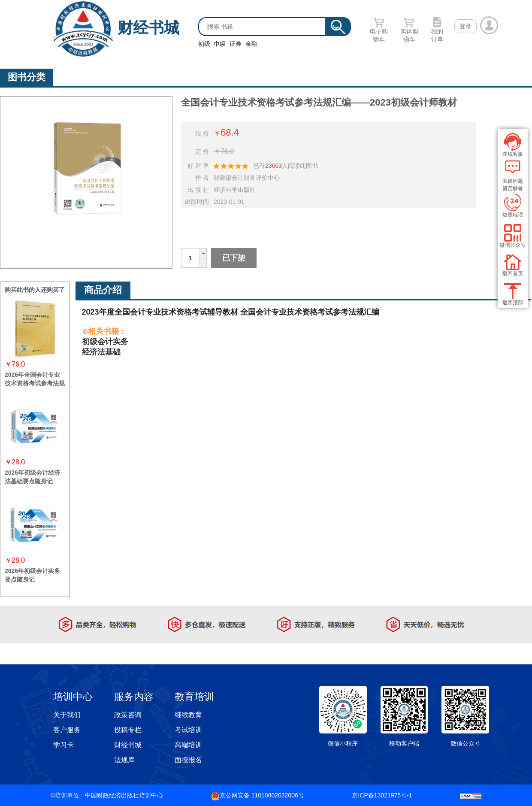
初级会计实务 (105, 342)
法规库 (124, 760)
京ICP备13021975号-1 (382, 795)
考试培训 (188, 730)
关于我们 (67, 715)
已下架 (234, 258)
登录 (465, 26)
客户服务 (67, 730)
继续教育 (188, 715)
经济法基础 (101, 352)
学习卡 (63, 745)
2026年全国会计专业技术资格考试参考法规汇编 (35, 383)
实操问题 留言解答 (513, 175)
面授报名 (188, 760)
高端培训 (188, 745)
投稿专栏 (128, 730)
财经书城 (148, 28)
